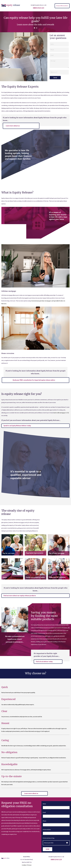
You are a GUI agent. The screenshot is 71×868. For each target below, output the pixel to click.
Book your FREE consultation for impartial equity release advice (34, 380)
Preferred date (47, 830)
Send (55, 78)
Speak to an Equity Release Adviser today (17, 426)
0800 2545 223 (39, 8)
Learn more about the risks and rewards (35, 25)
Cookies (24, 865)
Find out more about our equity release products (20, 596)
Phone (45, 821)
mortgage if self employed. (42, 731)
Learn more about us (13, 126)
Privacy (29, 865)
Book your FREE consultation (62, 6)
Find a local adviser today (44, 662)
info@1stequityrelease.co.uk (39, 5)
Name (44, 804)
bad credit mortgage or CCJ (61, 413)
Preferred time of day (49, 838)
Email (44, 812)
